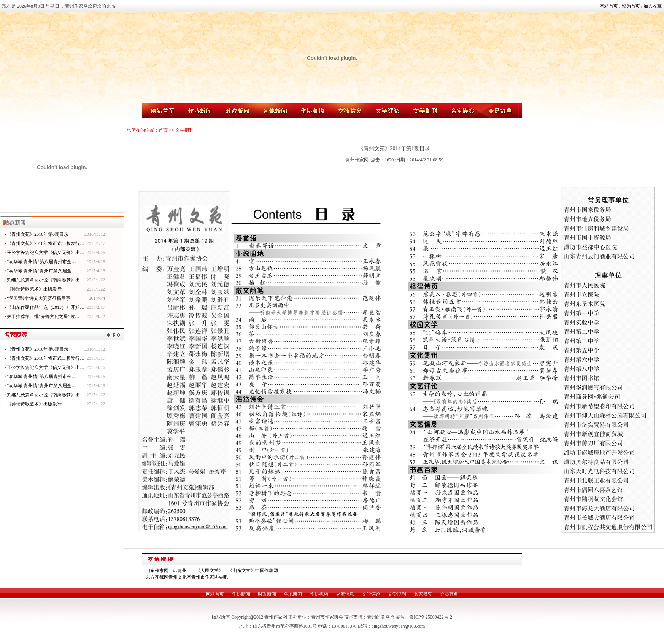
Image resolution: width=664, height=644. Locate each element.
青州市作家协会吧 (210, 577)
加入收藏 (653, 6)
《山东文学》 (241, 571)
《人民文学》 (210, 571)
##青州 (180, 571)
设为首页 (631, 6)
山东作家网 (157, 571)
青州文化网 (180, 577)
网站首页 (609, 6)
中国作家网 (267, 571)
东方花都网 (157, 577)
